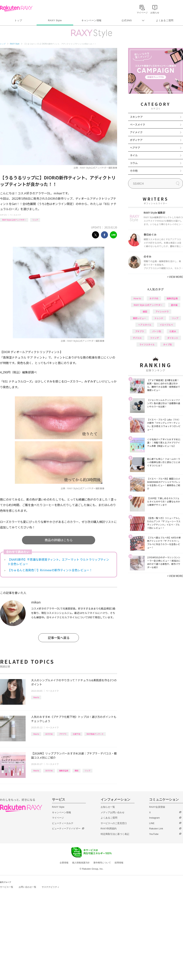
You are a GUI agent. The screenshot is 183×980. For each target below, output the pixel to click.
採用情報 (119, 863)
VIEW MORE (175, 277)
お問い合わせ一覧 (27, 887)
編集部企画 (64, 771)
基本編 (174, 305)
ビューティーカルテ (63, 823)
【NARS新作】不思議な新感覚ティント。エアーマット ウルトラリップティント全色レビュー (58, 562)
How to (36, 697)
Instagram (154, 818)
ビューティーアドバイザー (66, 829)
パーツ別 (157, 331)
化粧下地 (76, 734)
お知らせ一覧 (108, 807)
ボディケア (136, 140)
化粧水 (173, 331)
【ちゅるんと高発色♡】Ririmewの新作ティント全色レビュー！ (50, 570)
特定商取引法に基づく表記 (115, 834)
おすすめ (49, 734)
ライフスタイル (147, 344)
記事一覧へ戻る (59, 638)
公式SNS (127, 20)
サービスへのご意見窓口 (114, 823)
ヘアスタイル (145, 325)
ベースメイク (15, 215)
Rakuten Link (156, 829)
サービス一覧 (7, 887)
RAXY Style (55, 20)
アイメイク (136, 132)
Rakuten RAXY (16, 8)
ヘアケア (135, 148)
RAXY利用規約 (109, 829)
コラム (134, 163)
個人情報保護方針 (81, 863)
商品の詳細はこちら (59, 540)
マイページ (58, 818)
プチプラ (63, 734)
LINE (152, 823)
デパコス (137, 338)
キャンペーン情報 (91, 20)
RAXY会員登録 (157, 807)
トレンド (159, 318)
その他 (134, 171)
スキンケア (136, 117)
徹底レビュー (139, 318)
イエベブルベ (166, 325)
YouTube (154, 834)
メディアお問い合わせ (113, 812)
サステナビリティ (51, 887)
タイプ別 (167, 344)
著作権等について (102, 863)
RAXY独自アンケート (95, 734)
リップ (35, 220)
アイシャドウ (162, 311)
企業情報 (64, 863)
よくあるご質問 (165, 20)
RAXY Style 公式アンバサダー (14, 220)
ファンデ (154, 338)
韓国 (76, 771)
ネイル (134, 155)
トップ (18, 20)
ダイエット (173, 338)
